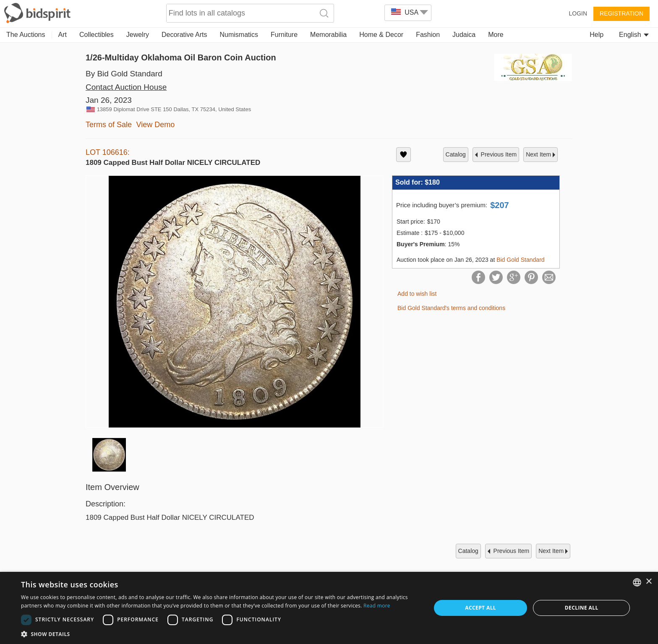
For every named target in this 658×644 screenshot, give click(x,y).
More (496, 35)
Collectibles (97, 35)
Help (597, 35)
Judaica (464, 35)
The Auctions (26, 35)
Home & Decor (381, 35)
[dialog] (329, 608)
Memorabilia (328, 35)
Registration (621, 13)
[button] (220, 634)
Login (578, 13)
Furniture (284, 35)
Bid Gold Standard (520, 260)
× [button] (649, 582)
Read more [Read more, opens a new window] (377, 606)
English (634, 35)
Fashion (428, 35)
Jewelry (138, 35)
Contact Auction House (126, 87)
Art (63, 35)
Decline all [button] (582, 608)
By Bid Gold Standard (124, 74)
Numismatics (239, 35)
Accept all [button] (480, 608)
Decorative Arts (184, 35)
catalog (456, 154)
